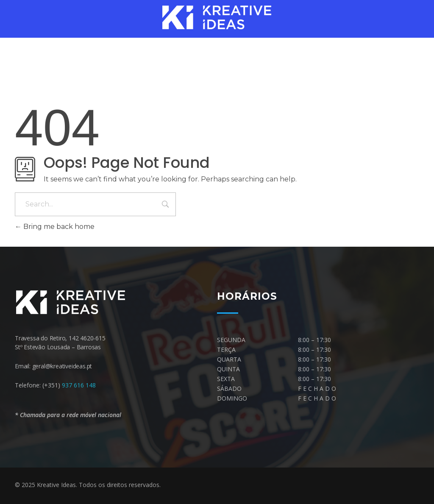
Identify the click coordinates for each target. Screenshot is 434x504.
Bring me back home (55, 227)
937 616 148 (79, 385)
